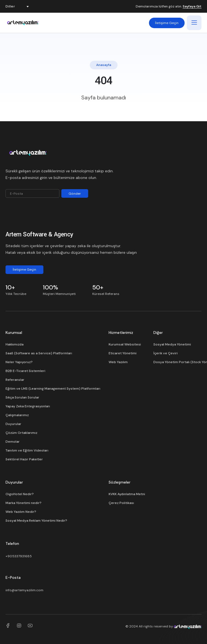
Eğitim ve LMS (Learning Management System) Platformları (53, 389)
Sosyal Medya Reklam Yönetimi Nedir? (36, 521)
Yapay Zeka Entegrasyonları (28, 406)
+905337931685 (19, 556)
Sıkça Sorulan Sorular (22, 397)
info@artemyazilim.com (24, 590)
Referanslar (15, 380)
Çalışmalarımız (17, 415)
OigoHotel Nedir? (20, 494)
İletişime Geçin (167, 23)
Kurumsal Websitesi (125, 344)
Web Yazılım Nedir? (21, 512)
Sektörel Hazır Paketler (24, 459)
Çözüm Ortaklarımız (21, 433)
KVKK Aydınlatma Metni (127, 494)
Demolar (13, 442)
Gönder (75, 194)
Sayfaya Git (192, 7)
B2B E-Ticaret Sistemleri (25, 371)
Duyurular (13, 424)
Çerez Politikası (121, 503)
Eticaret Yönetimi (123, 353)
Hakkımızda (15, 344)
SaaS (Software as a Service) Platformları (39, 353)
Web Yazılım (118, 362)
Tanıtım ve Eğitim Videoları (27, 450)
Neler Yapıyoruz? (19, 362)
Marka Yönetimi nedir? (23, 503)
